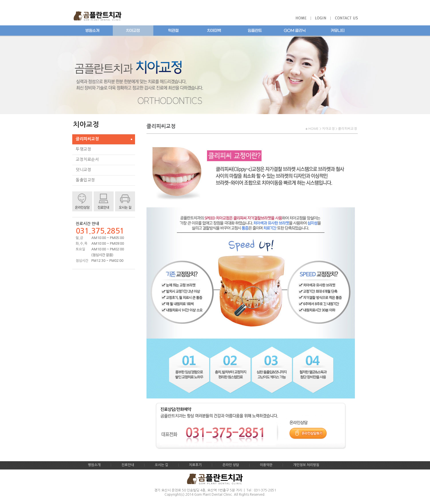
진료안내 (128, 465)
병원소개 (93, 31)
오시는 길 (161, 465)
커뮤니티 (337, 31)
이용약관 (266, 465)
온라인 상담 (231, 465)
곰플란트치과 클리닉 (296, 31)
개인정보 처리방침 (306, 465)
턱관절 (174, 31)
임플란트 (255, 31)
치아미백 (214, 31)
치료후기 (195, 465)
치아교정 (133, 31)
